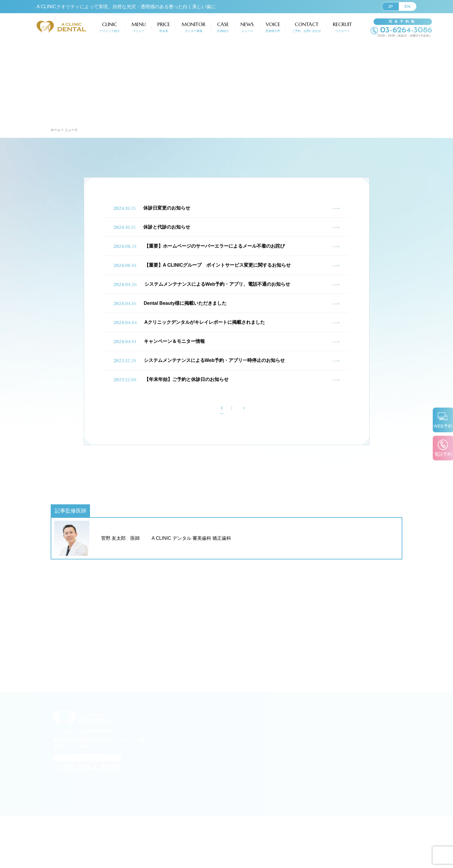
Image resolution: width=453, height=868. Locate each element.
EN (407, 6)
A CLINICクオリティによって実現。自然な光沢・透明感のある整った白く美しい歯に (126, 7)
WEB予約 (442, 424)
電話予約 (442, 456)
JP (390, 6)
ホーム (56, 130)
